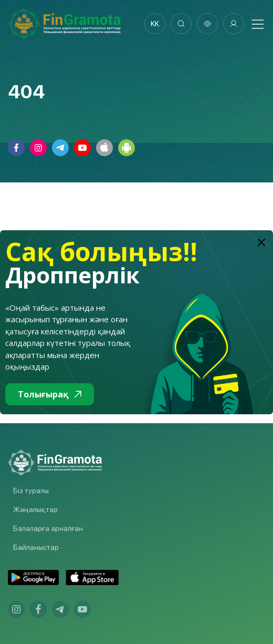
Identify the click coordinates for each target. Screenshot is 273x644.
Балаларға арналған (48, 528)
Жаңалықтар (35, 509)
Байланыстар (36, 547)
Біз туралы (31, 490)
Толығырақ (50, 394)
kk (155, 24)
